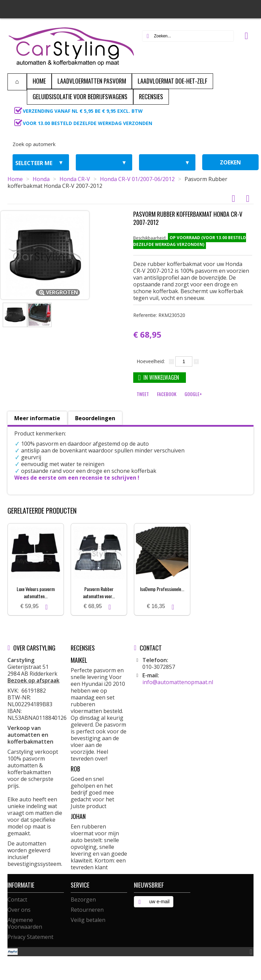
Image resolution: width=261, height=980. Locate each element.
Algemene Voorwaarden (25, 923)
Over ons (19, 910)
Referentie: (159, 315)
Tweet (143, 394)
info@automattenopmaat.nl (178, 682)
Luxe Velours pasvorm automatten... (36, 592)
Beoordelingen (95, 418)
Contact (17, 899)
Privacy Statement (30, 937)
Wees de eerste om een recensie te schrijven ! (77, 478)
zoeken (230, 162)
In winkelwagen (159, 377)
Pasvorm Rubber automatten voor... (99, 592)
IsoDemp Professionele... (162, 589)
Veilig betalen (88, 920)
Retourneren (87, 910)
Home (15, 179)
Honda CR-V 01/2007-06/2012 (137, 179)
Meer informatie (37, 418)
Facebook (167, 394)
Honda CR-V (75, 179)
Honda (41, 179)
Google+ (193, 394)
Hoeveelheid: (151, 361)
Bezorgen (83, 899)
